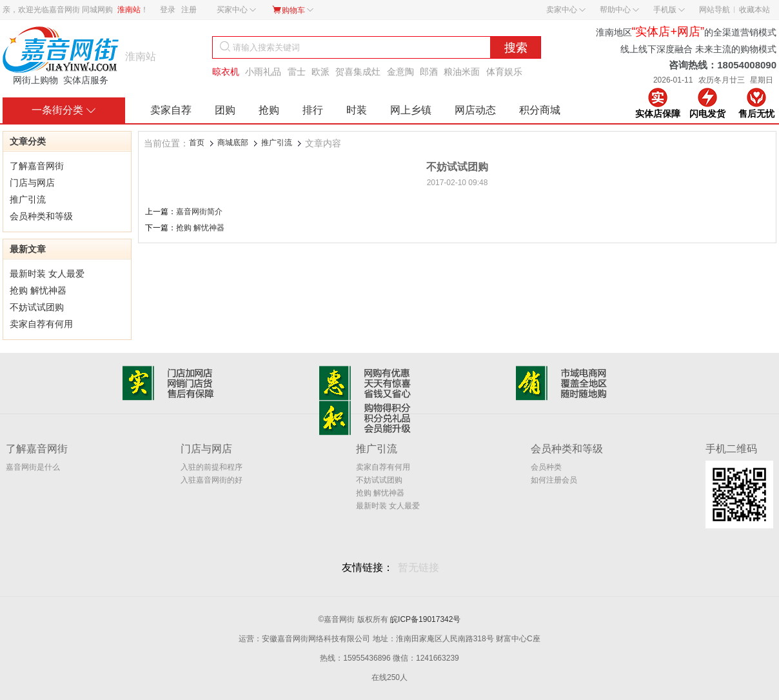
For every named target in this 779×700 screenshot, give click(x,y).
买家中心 (236, 10)
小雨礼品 (263, 72)
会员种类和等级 (41, 216)
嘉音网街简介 (199, 212)
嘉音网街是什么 (33, 467)
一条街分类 (64, 110)
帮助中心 (619, 10)
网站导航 (715, 10)
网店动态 (475, 110)
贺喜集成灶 (358, 72)
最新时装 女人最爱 (47, 274)
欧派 (320, 72)
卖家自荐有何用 (41, 324)
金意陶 (400, 72)
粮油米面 (462, 72)
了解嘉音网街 (37, 166)
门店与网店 (32, 183)
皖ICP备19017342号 (425, 619)
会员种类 (546, 467)
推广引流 (28, 199)
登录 (168, 10)
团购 (225, 110)
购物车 (292, 10)
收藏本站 (754, 10)
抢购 (269, 110)
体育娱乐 (504, 72)
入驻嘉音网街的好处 (212, 481)
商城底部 (233, 143)
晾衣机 (226, 72)
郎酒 (429, 72)
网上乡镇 (411, 110)
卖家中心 (566, 10)
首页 (197, 143)
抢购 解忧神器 (38, 290)
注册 (189, 10)
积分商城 (540, 110)
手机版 (669, 10)
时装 (357, 110)
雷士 (297, 72)
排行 (313, 110)
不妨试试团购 (37, 307)
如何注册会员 (554, 480)
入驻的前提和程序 (212, 467)
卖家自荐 (171, 110)
